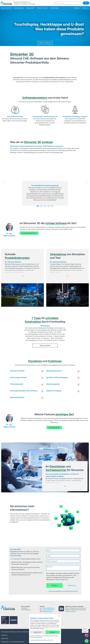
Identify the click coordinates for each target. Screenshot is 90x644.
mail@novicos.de (48, 611)
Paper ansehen (45, 345)
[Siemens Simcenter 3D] (45, 28)
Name (49, 550)
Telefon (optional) (52, 561)
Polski (85, 632)
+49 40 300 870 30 (48, 608)
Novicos (85, 8)
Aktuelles (77, 8)
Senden (54, 585)
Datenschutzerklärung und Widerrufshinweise (63, 591)
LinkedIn (73, 611)
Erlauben (53, 632)
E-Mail (49, 556)
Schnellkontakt (54, 428)
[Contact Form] (87, 641)
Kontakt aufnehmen (29, 233)
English (85, 629)
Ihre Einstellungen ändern (47, 636)
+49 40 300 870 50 (48, 610)
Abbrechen (72, 585)
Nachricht (50, 567)
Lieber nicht (37, 632)
